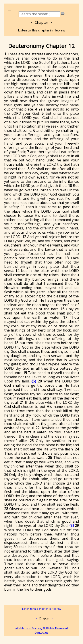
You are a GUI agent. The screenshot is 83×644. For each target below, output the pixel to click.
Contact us (41, 632)
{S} (34, 381)
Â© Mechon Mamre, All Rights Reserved (42, 628)
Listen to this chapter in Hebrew (41, 30)
